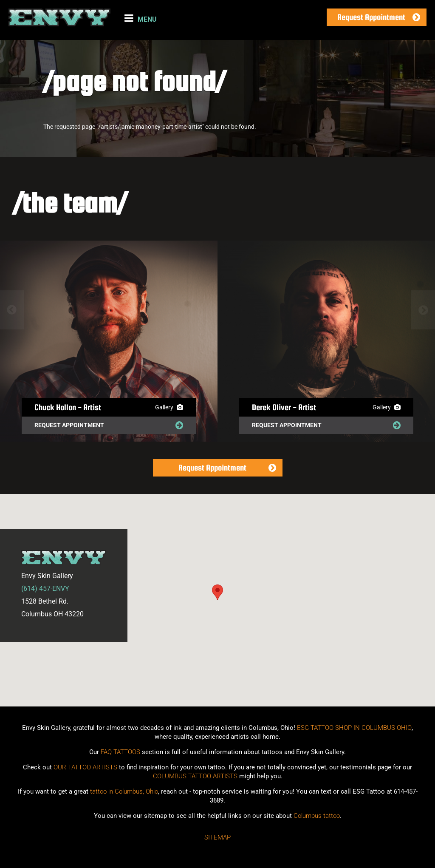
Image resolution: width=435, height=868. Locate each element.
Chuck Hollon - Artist (68, 407)
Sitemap (217, 837)
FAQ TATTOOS (120, 752)
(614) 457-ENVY (45, 589)
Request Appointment (371, 17)
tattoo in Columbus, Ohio (124, 791)
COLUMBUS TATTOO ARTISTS (195, 776)
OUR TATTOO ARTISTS (85, 767)
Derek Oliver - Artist (284, 407)
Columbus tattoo (317, 816)
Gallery (169, 407)
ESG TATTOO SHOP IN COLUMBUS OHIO (354, 728)
